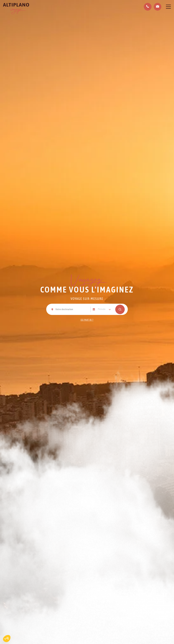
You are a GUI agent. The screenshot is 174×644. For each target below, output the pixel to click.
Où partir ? (87, 320)
